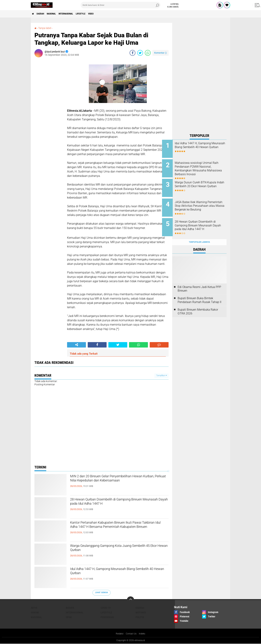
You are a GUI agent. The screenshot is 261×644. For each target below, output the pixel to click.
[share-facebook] (132, 53)
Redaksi (118, 634)
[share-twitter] (140, 53)
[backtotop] (130, 600)
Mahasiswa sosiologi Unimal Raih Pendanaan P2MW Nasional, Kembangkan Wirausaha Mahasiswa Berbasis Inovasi (203, 169)
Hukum (35, 613)
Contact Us (131, 634)
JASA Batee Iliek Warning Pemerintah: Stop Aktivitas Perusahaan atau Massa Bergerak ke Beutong (202, 204)
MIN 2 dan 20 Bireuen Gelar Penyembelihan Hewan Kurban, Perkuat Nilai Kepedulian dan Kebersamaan (115, 483)
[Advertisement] (199, 77)
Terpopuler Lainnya (199, 234)
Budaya (70, 608)
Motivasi (141, 613)
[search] (121, 5)
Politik (140, 617)
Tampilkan (161, 375)
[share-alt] (76, 345)
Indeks (144, 634)
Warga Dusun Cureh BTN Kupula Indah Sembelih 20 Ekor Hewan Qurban (202, 184)
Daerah (43, 14)
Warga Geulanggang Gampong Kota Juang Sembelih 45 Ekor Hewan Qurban (114, 550)
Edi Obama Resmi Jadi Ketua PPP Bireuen (199, 281)
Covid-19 (106, 608)
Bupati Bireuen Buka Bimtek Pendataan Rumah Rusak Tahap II (199, 292)
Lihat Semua (101, 593)
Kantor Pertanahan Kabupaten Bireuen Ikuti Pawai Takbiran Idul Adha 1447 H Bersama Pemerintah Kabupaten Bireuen (114, 529)
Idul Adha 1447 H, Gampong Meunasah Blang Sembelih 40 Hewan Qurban (116, 573)
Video (108, 14)
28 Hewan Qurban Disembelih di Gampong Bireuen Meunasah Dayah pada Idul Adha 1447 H (117, 506)
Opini (69, 617)
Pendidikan (107, 617)
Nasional (58, 14)
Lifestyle (95, 14)
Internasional (76, 14)
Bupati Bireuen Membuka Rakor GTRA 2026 (198, 304)
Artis (34, 608)
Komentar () (160, 53)
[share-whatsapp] (148, 53)
